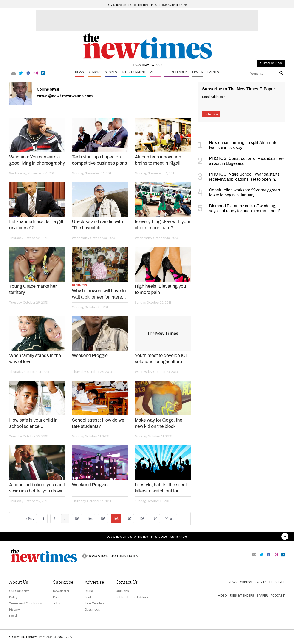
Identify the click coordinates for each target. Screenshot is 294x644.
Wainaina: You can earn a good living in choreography (37, 160)
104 (90, 519)
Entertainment (133, 72)
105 (103, 519)
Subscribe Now (271, 63)
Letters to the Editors (132, 597)
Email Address (213, 97)
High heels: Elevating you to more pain (160, 289)
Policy (13, 597)
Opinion (246, 582)
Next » (170, 519)
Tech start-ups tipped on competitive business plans (99, 160)
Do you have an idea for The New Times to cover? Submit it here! (147, 5)
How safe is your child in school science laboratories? (33, 423)
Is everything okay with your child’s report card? (163, 225)
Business (79, 285)
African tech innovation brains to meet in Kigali (158, 160)
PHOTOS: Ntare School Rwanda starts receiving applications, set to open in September (239, 179)
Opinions (94, 72)
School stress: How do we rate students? (98, 423)
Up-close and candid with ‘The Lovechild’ (97, 225)
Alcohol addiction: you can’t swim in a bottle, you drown (37, 488)
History (14, 609)
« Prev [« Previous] (30, 519)
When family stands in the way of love (35, 358)
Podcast (278, 595)
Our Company (19, 591)
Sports (111, 72)
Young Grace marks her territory (33, 289)
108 (142, 519)
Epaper (198, 72)
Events (213, 72)
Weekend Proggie (90, 355)
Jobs (57, 603)
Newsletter (61, 591)
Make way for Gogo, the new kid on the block (159, 423)
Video (222, 595)
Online (89, 591)
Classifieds (92, 609)
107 (129, 519)
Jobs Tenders (95, 603)
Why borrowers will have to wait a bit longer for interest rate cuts (99, 294)
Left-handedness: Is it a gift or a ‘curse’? (36, 225)
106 (116, 519)
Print (57, 597)
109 (155, 519)
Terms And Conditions (25, 603)
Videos (155, 72)
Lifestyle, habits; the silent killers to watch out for (161, 488)
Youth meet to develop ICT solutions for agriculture (161, 358)
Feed (13, 616)
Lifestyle (277, 582)
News (79, 72)
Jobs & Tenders (176, 72)
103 (77, 519)
